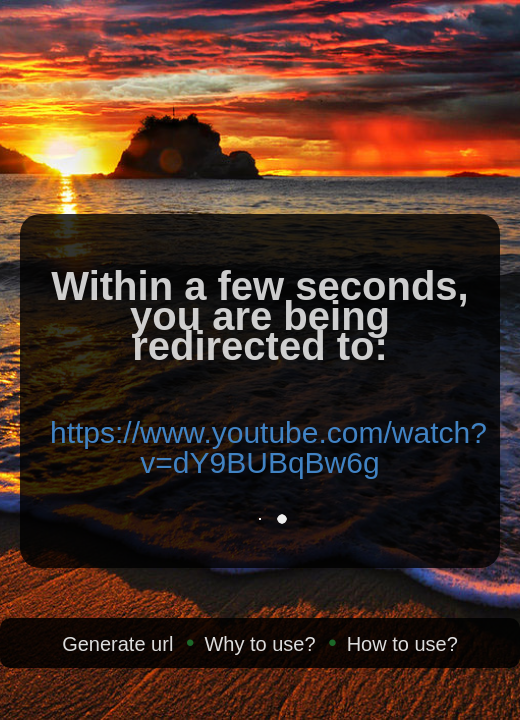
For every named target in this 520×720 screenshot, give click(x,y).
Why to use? (259, 644)
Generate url (117, 644)
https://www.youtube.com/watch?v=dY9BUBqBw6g (268, 447)
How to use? (402, 644)
